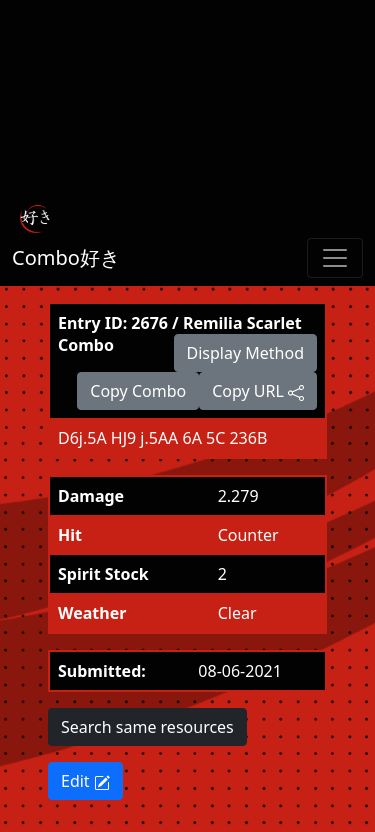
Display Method (245, 353)
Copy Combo (138, 391)
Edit (85, 781)
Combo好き (66, 257)
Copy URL (258, 391)
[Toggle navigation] (335, 258)
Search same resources (147, 727)
